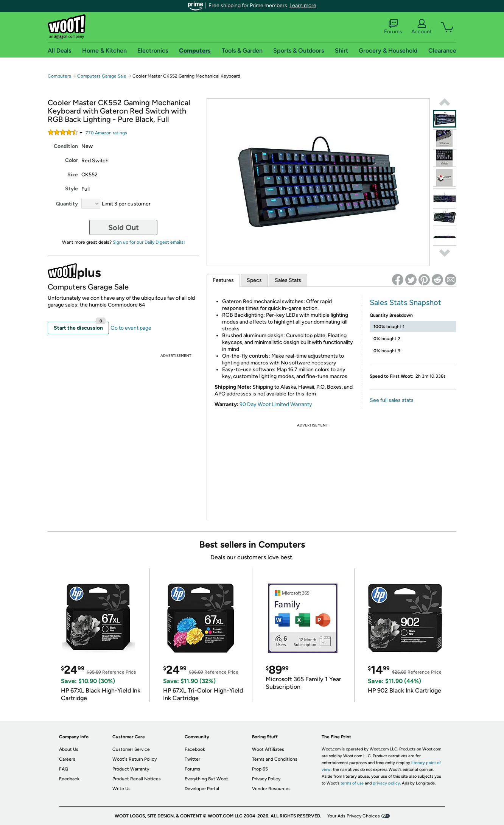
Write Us (121, 789)
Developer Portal (202, 789)
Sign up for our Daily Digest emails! (149, 242)
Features (223, 280)
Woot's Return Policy (135, 759)
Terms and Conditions (275, 759)
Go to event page (131, 328)
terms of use (352, 783)
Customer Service (131, 749)
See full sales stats (392, 400)
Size (73, 175)
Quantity (67, 204)
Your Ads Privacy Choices (354, 816)
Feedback (69, 779)
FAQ (64, 769)
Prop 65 (260, 769)
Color (72, 160)
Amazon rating (106, 133)
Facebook (195, 749)
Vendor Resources (271, 789)
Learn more (303, 5)
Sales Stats (288, 280)
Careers (67, 759)
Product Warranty (131, 769)
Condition (66, 146)
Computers (59, 76)
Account (422, 27)
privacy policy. (387, 783)
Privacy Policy (266, 779)
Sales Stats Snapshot (405, 302)
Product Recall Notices (137, 779)
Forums (393, 27)
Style (72, 189)
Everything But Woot (206, 779)
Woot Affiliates (268, 749)
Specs (254, 280)
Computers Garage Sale (102, 76)
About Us (69, 749)
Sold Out (124, 227)
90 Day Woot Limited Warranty (276, 404)
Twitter (192, 759)
